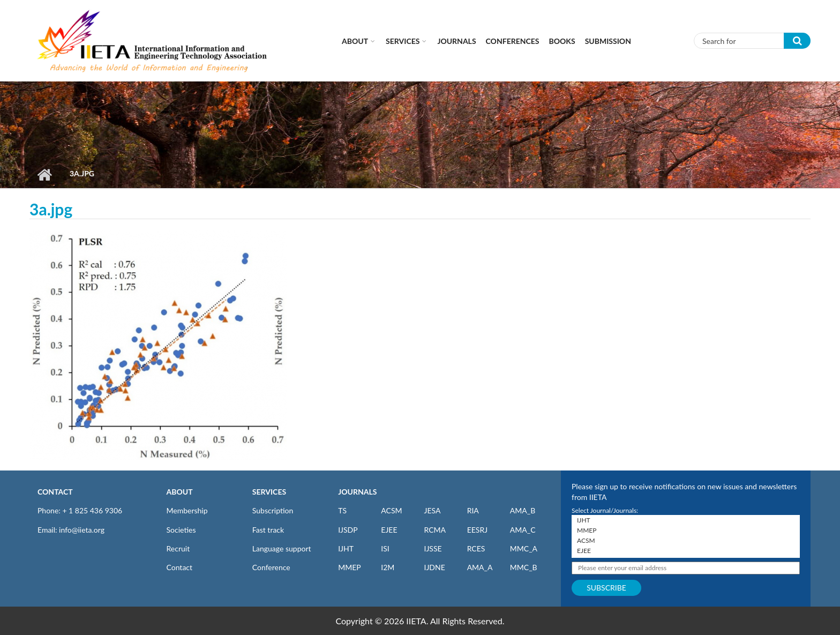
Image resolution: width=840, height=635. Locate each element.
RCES (476, 548)
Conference (271, 567)
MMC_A (524, 548)
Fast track (268, 530)
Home (44, 175)
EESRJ (477, 530)
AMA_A (480, 567)
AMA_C (523, 530)
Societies (181, 530)
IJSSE (433, 548)
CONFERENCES (513, 41)
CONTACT (55, 492)
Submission (608, 41)
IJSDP (348, 530)
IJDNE (434, 567)
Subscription (273, 510)
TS (342, 510)
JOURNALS (357, 492)
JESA (432, 510)
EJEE (389, 530)
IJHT (346, 548)
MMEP (350, 567)
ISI (385, 548)
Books (562, 41)
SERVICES (269, 492)
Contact (180, 567)
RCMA (435, 530)
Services (403, 41)
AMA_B (523, 510)
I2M (388, 567)
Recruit (178, 548)
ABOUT (180, 492)
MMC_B (524, 567)
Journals (456, 41)
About (355, 41)
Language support (282, 548)
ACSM (391, 510)
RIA (473, 510)
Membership (187, 510)
